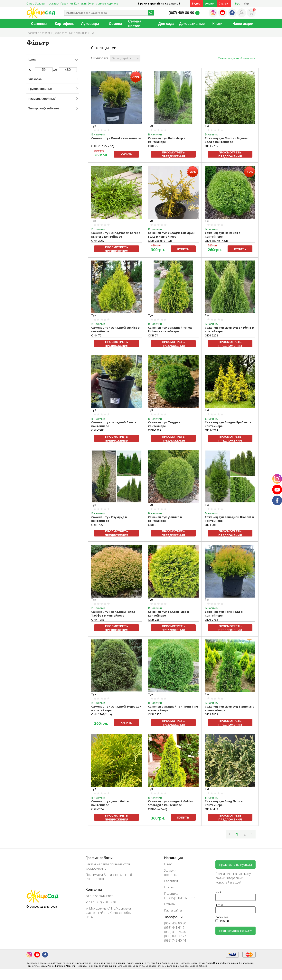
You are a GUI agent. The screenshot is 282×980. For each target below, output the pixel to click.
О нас (30, 3)
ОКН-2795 (211, 146)
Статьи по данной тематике (237, 58)
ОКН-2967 (98, 241)
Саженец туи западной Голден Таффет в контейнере (114, 614)
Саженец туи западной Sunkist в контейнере (115, 329)
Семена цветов (135, 23)
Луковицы (90, 23)
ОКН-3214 (211, 430)
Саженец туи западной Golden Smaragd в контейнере (171, 803)
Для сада (166, 23)
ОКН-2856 (155, 714)
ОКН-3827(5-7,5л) (216, 241)
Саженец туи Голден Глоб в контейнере (169, 614)
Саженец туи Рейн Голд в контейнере (224, 614)
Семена (115, 23)
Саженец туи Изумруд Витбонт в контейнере (229, 329)
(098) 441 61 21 (175, 928)
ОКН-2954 (98, 809)
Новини (222, 921)
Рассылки (222, 917)
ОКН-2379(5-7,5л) (103, 146)
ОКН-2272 (211, 335)
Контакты (81, 3)
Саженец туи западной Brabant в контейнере (229, 519)
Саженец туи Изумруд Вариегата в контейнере (230, 708)
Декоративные (192, 23)
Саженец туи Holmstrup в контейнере (167, 140)
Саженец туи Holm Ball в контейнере (223, 235)
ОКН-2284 (155, 620)
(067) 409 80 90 (175, 923)
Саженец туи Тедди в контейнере (164, 424)
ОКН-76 (96, 335)
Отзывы (170, 904)
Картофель (65, 23)
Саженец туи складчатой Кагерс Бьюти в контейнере (116, 235)
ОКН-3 (152, 525)
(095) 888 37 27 (175, 936)
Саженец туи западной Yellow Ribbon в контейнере (170, 329)
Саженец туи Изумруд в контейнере (109, 519)
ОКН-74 (153, 335)
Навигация (173, 858)
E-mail (219, 905)
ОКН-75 (153, 146)
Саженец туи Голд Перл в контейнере (224, 803)
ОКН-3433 (211, 809)
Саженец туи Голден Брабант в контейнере (228, 424)
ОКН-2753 (211, 620)
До (65, 70)
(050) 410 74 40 (175, 932)
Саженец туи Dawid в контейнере (116, 138)
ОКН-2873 (211, 714)
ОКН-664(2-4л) (158, 809)
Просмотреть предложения (173, 154)
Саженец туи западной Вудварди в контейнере (116, 708)
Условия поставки (47, 3)
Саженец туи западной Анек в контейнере (114, 424)
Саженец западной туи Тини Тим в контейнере (173, 708)
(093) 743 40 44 (175, 940)
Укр (246, 3)
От (41, 70)
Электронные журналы (103, 3)
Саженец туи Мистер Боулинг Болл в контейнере (227, 140)
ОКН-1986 (98, 620)
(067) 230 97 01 (101, 902)
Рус (237, 3)
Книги (217, 23)
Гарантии (67, 3)
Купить (126, 154)
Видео (196, 3)
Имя (218, 892)
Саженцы (39, 23)
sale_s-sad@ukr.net (99, 896)
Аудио (210, 3)
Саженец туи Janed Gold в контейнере (110, 803)
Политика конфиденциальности (177, 896)
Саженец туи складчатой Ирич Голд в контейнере (171, 235)
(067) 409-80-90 (181, 13)
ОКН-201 (211, 525)
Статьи (223, 3)
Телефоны (173, 917)
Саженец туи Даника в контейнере (165, 519)
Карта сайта (173, 910)
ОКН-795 (97, 525)
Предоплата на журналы (235, 865)
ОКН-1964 (155, 430)
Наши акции (243, 23)
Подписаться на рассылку (235, 931)
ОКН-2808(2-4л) (102, 714)
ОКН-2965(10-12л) (160, 241)
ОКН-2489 (98, 430)
